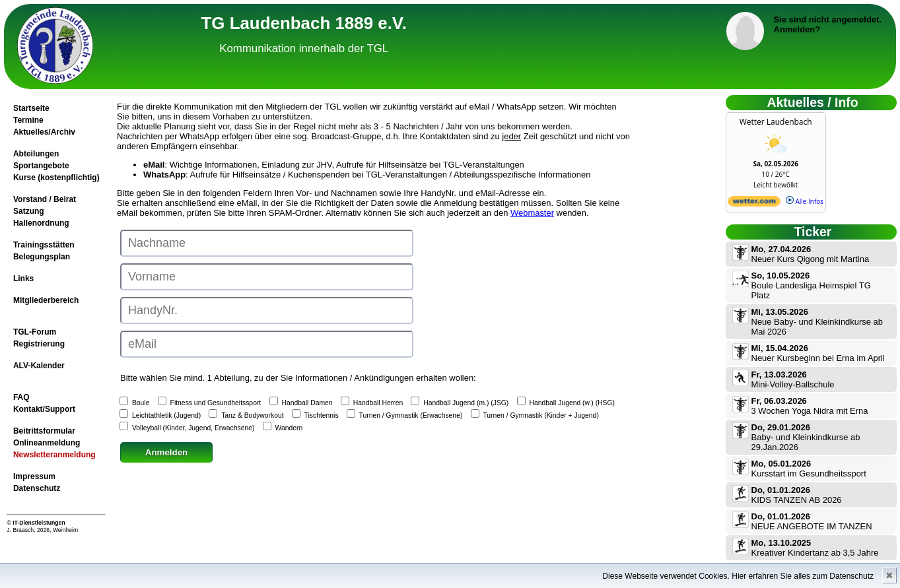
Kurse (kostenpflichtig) (56, 178)
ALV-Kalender (39, 366)
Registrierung (39, 344)
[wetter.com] (754, 204)
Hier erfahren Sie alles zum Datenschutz (803, 576)
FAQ (21, 397)
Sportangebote (41, 166)
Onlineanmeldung (47, 443)
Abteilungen (36, 154)
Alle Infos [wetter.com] (805, 201)
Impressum (34, 476)
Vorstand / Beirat (45, 199)
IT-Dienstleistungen (39, 523)
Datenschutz (37, 488)
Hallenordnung (41, 223)
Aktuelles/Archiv (44, 132)
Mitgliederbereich (46, 300)
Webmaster (532, 213)
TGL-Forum (35, 332)
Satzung (29, 211)
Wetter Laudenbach (776, 122)
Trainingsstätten (44, 245)
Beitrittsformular (44, 431)
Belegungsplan (42, 257)
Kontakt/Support (44, 409)
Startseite (31, 108)
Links (23, 278)
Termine (28, 120)
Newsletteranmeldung (54, 455)
